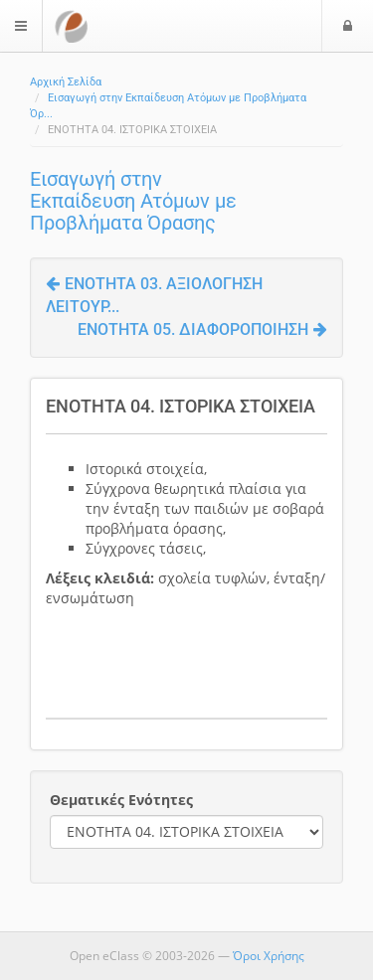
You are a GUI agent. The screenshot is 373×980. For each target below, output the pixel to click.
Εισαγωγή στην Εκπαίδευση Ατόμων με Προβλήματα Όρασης (133, 201)
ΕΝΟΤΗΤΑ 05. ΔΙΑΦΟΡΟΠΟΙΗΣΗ (202, 329)
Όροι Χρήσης (269, 956)
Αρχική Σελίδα (66, 82)
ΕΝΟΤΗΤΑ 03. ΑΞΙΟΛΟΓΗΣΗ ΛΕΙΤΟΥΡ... (154, 295)
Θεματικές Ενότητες (121, 800)
